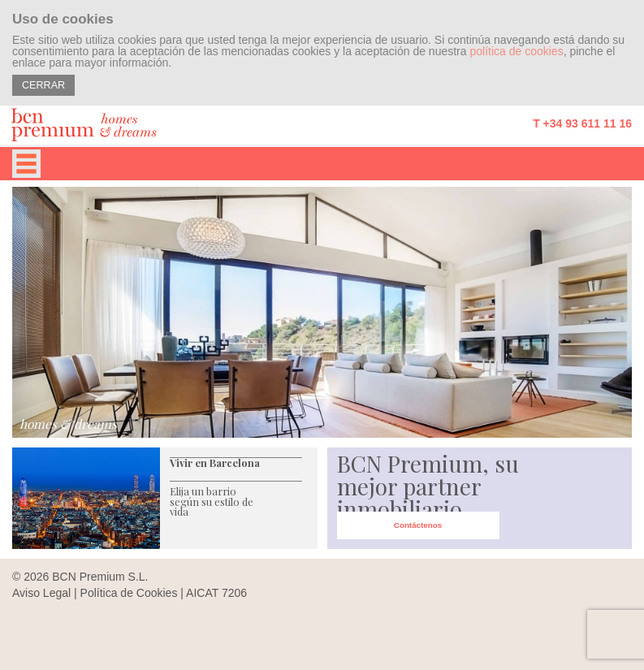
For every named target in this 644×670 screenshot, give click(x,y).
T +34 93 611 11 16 (582, 123)
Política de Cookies (129, 593)
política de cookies (516, 51)
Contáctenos (418, 525)
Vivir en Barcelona (215, 463)
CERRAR (43, 85)
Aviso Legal (41, 593)
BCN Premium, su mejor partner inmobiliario (428, 486)
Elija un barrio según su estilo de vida (212, 501)
